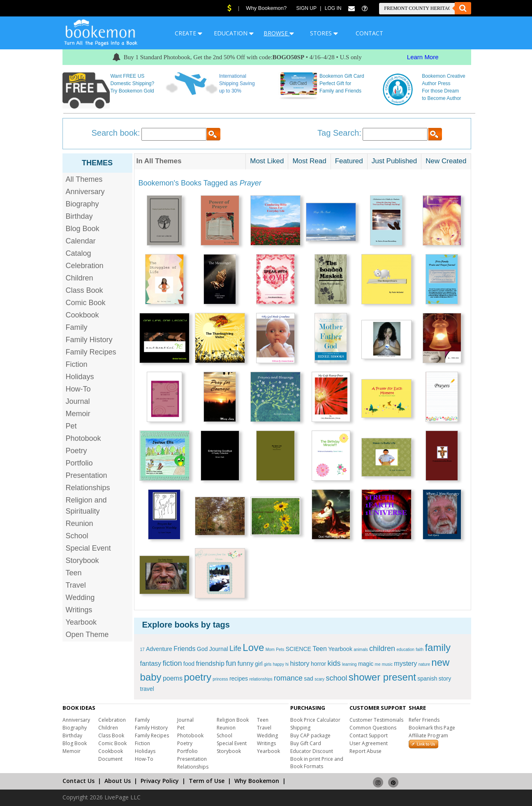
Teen (74, 573)
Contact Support (369, 735)
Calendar (81, 241)
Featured (349, 161)
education (405, 650)
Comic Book (86, 303)
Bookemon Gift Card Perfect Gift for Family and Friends (342, 83)
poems (173, 678)
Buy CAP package (310, 735)
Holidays (80, 377)
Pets (280, 650)
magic (366, 664)
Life (235, 649)
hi (287, 664)
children (382, 649)
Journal (78, 401)
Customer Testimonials (376, 720)
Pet (71, 426)
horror (318, 664)
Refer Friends (424, 720)
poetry (198, 677)
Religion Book (233, 720)
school (336, 678)
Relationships (88, 488)
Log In (333, 8)
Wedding (80, 598)
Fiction (77, 364)
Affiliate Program (428, 735)
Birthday (79, 216)
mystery (405, 664)
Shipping (300, 728)
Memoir (78, 414)
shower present (382, 677)
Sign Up (306, 8)
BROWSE (279, 33)
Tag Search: (339, 133)
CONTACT (369, 33)
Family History (89, 340)
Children (80, 278)
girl (259, 664)
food (189, 664)
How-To (78, 389)
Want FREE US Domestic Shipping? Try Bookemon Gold (132, 83)
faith (420, 650)
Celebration (85, 266)
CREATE (189, 33)
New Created (446, 161)
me (378, 664)
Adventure (159, 649)
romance (288, 678)
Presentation (87, 475)
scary (319, 679)
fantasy (151, 664)
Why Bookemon (257, 781)
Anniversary (85, 192)
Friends (184, 649)
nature (424, 664)
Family (77, 327)
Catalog (79, 253)
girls (268, 664)
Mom (270, 650)
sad (309, 679)
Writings (79, 610)
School (77, 536)
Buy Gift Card (306, 743)
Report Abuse (365, 751)
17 (142, 650)
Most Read (309, 161)
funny (246, 664)
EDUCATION (234, 33)
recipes (239, 679)
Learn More (423, 57)
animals (361, 650)
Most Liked (267, 161)
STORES (324, 33)
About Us (118, 781)
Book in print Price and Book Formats (317, 763)
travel (147, 689)
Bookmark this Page (432, 728)
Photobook (83, 438)
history (300, 664)
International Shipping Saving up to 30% (237, 83)
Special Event (88, 548)
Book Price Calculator (315, 720)
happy (279, 664)
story (445, 679)
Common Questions (373, 728)
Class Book (84, 290)
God (202, 649)
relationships (261, 679)
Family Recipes (91, 352)
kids (334, 663)
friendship (210, 664)
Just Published (394, 161)
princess (220, 679)
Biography (82, 204)
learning (349, 664)
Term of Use (207, 781)
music (387, 664)
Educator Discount (312, 751)
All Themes (84, 179)
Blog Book (83, 229)
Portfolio (79, 463)
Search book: (116, 133)
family (438, 647)
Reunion (80, 523)
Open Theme (87, 635)
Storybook (82, 560)
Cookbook (82, 315)
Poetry (76, 451)
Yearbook (81, 622)
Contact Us (79, 781)
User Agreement (369, 743)
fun (231, 663)
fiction (172, 663)
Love (253, 647)
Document (110, 759)
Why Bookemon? (266, 8)
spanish (427, 679)
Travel (76, 585)
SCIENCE (298, 649)
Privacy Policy (160, 781)
